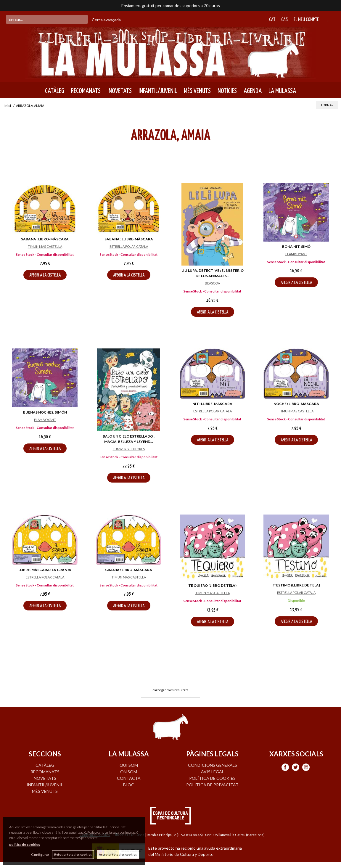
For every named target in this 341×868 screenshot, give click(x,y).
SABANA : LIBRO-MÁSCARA (45, 239)
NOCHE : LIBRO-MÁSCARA (296, 404)
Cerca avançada (106, 20)
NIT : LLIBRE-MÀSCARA (212, 404)
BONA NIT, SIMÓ (296, 246)
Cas (284, 20)
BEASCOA (212, 283)
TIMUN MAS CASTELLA (45, 246)
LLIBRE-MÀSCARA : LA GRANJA (45, 570)
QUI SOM (129, 765)
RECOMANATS (86, 91)
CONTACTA (129, 778)
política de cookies (25, 844)
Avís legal (213, 772)
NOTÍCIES (227, 91)
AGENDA (253, 91)
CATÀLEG (55, 91)
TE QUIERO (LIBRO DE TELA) (212, 585)
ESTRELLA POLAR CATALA (129, 246)
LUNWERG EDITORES (129, 449)
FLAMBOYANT (296, 254)
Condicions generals (213, 765)
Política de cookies (212, 778)
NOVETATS (120, 91)
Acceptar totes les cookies (118, 854)
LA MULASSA (282, 91)
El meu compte (306, 20)
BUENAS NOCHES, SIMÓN (45, 412)
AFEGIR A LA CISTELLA (45, 275)
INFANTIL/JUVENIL (158, 91)
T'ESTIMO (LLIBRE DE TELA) (296, 585)
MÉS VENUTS (197, 91)
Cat (272, 20)
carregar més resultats (170, 690)
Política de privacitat (212, 785)
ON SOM (129, 772)
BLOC (129, 785)
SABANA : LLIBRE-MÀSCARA (129, 239)
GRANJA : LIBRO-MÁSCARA (129, 570)
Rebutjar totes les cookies (73, 854)
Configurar (40, 855)
